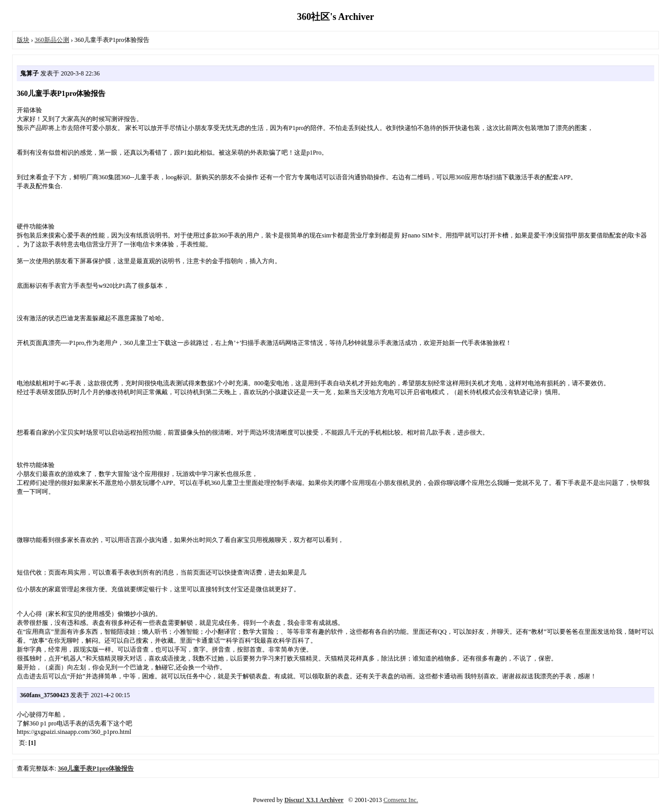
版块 (23, 40)
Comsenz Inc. (401, 800)
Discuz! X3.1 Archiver (314, 800)
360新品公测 (52, 40)
